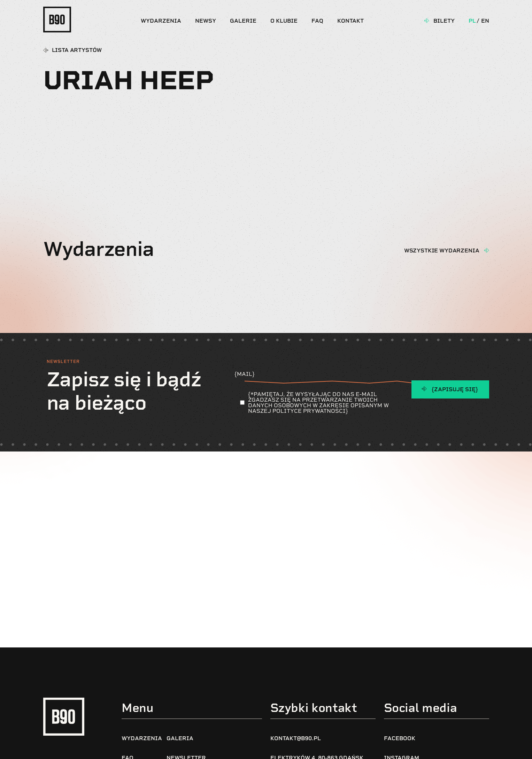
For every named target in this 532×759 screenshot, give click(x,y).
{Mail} (317, 377)
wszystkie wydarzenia (442, 251)
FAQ (317, 21)
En (485, 21)
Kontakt (350, 21)
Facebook (400, 738)
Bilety (444, 21)
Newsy (206, 21)
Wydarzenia (161, 21)
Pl (472, 21)
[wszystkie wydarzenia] (486, 250)
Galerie (243, 21)
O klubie (284, 21)
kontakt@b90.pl (296, 738)
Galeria (180, 738)
